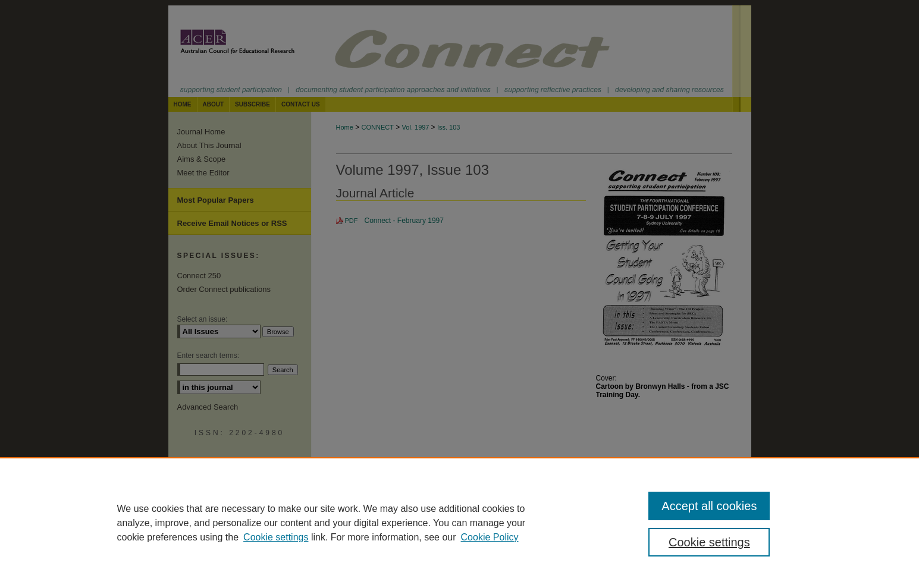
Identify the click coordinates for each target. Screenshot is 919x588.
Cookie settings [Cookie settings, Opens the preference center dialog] (709, 542)
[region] (460, 523)
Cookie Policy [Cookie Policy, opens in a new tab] (490, 537)
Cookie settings (276, 537)
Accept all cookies (709, 506)
